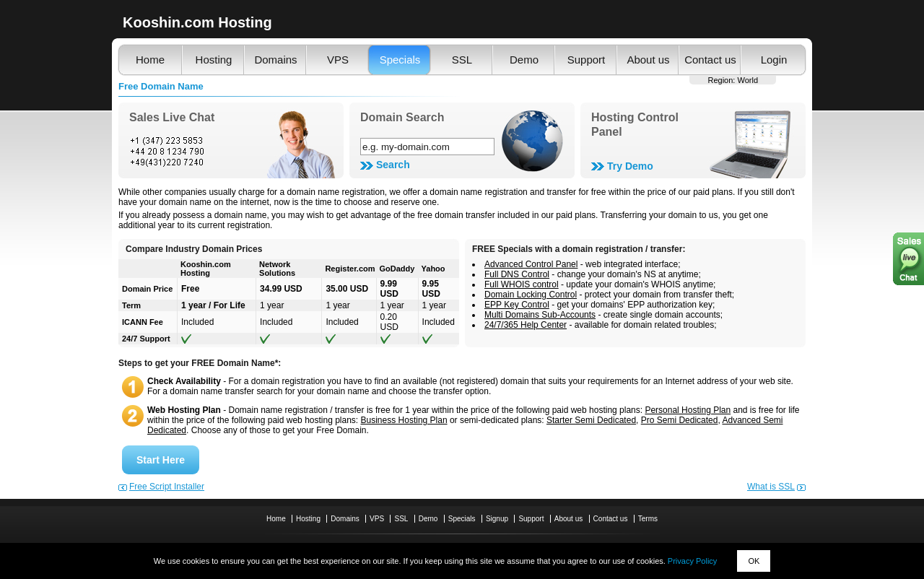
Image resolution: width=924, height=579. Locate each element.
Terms (648, 519)
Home (150, 60)
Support (587, 60)
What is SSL (771, 487)
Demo (524, 60)
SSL (462, 60)
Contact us (710, 60)
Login (774, 60)
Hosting (214, 60)
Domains (275, 60)
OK (754, 561)
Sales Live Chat (172, 117)
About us (648, 60)
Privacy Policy (692, 561)
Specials (400, 60)
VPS (338, 60)
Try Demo (630, 166)
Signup (497, 519)
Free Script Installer (167, 487)
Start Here (161, 460)
